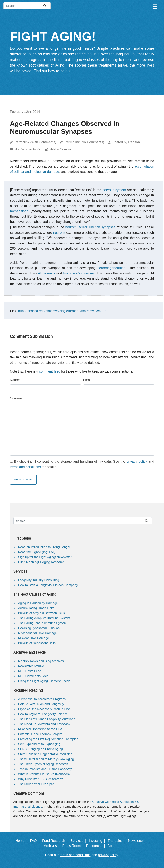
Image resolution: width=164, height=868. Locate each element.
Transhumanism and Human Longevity (45, 769)
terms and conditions (25, 467)
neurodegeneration (111, 268)
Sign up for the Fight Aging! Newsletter (45, 557)
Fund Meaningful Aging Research (41, 562)
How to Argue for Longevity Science (43, 714)
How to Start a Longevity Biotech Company (48, 585)
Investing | (98, 841)
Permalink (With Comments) (35, 142)
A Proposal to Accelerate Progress (42, 699)
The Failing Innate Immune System (43, 623)
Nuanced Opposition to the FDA (40, 729)
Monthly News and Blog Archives (41, 661)
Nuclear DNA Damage (34, 638)
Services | (79, 841)
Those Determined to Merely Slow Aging (46, 759)
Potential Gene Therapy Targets (40, 734)
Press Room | (74, 846)
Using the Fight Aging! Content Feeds (44, 681)
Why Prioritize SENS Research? (41, 779)
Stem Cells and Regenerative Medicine (45, 754)
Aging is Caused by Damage (38, 603)
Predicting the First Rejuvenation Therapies (48, 739)
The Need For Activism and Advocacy (44, 724)
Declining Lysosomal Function (39, 628)
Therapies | (118, 841)
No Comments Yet (28, 149)
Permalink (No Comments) (84, 142)
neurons (59, 233)
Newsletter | (138, 841)
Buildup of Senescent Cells (37, 643)
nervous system (114, 190)
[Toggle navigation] (155, 6)
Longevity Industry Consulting (39, 580)
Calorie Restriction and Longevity (41, 704)
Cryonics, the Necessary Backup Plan (44, 709)
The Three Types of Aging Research (43, 764)
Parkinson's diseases (79, 273)
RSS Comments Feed (33, 676)
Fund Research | (56, 841)
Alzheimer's (47, 273)
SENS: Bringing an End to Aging (41, 749)
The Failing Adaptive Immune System (44, 618)
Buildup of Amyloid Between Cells (41, 613)
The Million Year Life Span (36, 784)
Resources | (97, 846)
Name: (15, 380)
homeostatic (19, 211)
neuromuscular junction (83, 227)
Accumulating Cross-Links (36, 608)
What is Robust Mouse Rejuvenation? (44, 774)
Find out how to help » (52, 71)
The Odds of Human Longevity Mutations (47, 719)
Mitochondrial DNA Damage (38, 633)
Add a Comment (62, 149)
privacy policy (137, 462)
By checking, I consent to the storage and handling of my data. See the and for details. (82, 464)
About (114, 846)
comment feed (50, 371)
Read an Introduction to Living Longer (44, 547)
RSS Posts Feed (30, 671)
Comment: (18, 398)
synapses (108, 227)
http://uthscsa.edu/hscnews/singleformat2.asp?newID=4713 (62, 311)
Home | (22, 841)
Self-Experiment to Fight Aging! (40, 744)
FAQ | (36, 841)
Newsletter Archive (31, 666)
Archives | (53, 846)
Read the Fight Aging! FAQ (37, 552)
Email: (88, 380)
